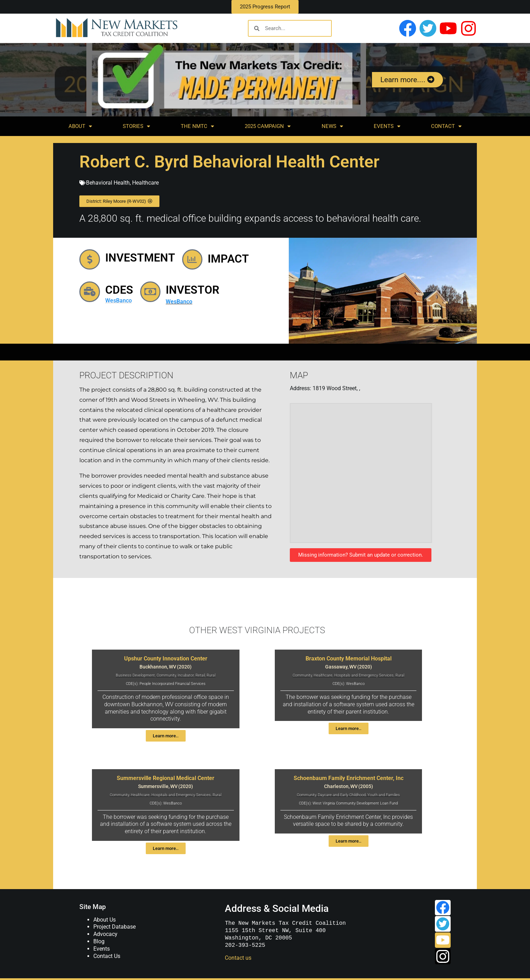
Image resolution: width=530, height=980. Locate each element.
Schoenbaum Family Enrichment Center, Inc (349, 778)
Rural (211, 675)
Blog (99, 941)
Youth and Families (384, 795)
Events (387, 126)
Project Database (114, 927)
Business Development (135, 675)
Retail (200, 675)
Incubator (186, 675)
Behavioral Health (108, 183)
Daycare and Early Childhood (342, 795)
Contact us (238, 958)
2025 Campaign (268, 126)
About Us (105, 920)
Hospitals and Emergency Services (364, 675)
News (332, 126)
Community (166, 675)
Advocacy (105, 934)
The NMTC (197, 126)
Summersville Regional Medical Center (166, 778)
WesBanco (122, 303)
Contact (446, 126)
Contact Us (107, 956)
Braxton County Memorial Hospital (349, 659)
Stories (136, 126)
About (80, 126)
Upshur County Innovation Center (166, 659)
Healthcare (145, 183)
